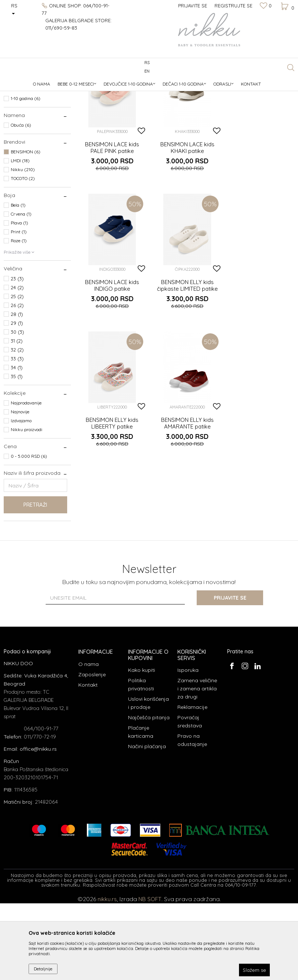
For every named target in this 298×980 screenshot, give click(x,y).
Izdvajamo (21, 497)
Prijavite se (230, 674)
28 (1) (17, 391)
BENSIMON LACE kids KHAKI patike (186, 223)
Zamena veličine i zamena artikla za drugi (197, 765)
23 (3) (17, 355)
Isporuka (188, 747)
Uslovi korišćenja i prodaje (148, 780)
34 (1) (17, 444)
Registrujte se (233, 6)
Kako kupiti (142, 747)
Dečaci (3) (21, 139)
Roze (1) (19, 317)
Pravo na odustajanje (192, 817)
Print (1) (19, 308)
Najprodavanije (26, 479)
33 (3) (17, 435)
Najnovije (20, 488)
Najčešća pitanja (149, 794)
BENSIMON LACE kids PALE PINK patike (112, 223)
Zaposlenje (92, 751)
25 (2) (17, 373)
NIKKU (11, 81)
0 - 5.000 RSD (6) (29, 533)
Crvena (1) (21, 291)
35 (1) (17, 453)
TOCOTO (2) (23, 255)
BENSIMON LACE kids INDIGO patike (261, 223)
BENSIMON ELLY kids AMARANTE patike (261, 360)
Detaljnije (43, 969)
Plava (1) (19, 299)
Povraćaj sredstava (190, 798)
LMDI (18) (20, 237)
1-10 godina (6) (26, 175)
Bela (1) (18, 282)
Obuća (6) (21, 202)
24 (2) (17, 364)
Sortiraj (249, 94)
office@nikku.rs (38, 826)
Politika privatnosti (141, 761)
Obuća (14, 115)
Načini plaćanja (147, 823)
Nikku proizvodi (27, 506)
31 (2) (17, 417)
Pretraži (35, 581)
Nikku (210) (23, 246)
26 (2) (17, 382)
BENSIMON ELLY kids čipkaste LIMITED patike (112, 360)
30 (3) (17, 409)
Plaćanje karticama (141, 809)
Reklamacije (192, 784)
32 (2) (17, 426)
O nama (89, 741)
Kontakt (88, 761)
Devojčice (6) (24, 148)
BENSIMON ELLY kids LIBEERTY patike (186, 360)
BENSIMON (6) (26, 228)
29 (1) (17, 400)
